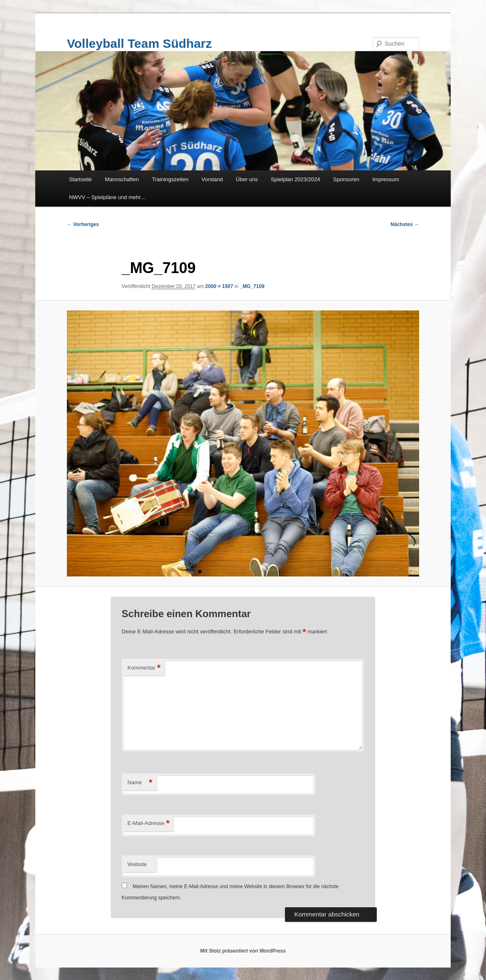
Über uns (247, 179)
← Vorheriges (83, 224)
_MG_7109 (252, 286)
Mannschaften (122, 179)
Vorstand (212, 179)
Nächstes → (405, 224)
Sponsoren (346, 179)
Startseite (80, 179)
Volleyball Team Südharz (139, 43)
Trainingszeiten (170, 179)
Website (137, 864)
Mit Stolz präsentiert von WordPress (243, 951)
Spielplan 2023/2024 (296, 179)
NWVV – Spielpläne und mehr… (108, 197)
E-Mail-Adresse (148, 824)
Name (140, 783)
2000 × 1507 (219, 286)
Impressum (386, 179)
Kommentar (144, 668)
